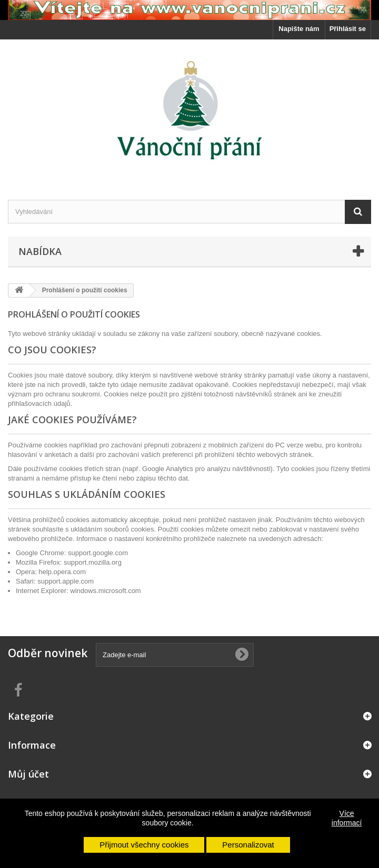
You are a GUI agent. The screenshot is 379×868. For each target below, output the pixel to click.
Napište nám (299, 29)
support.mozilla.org (93, 562)
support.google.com (98, 553)
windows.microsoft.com (105, 591)
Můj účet (28, 774)
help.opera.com (62, 572)
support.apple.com (66, 581)
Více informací (347, 818)
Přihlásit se (348, 29)
